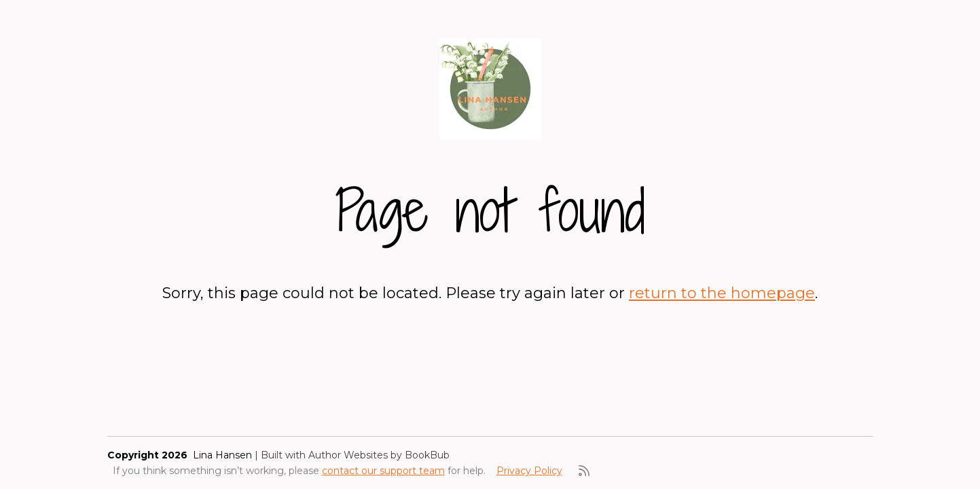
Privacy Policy (529, 471)
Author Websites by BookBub (379, 455)
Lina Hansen (222, 455)
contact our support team (383, 471)
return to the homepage (722, 293)
